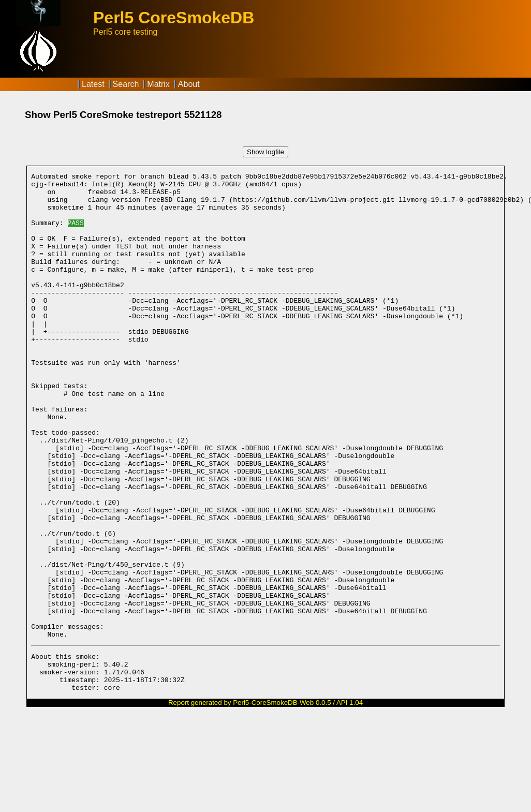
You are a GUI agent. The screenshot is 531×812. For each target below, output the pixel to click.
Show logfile (265, 152)
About (189, 84)
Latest (93, 84)
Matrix (158, 84)
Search (126, 84)
